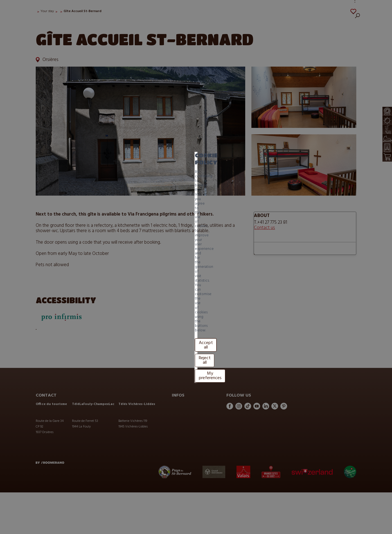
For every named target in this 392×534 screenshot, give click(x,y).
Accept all (101, 280)
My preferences (162, 280)
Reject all (129, 280)
